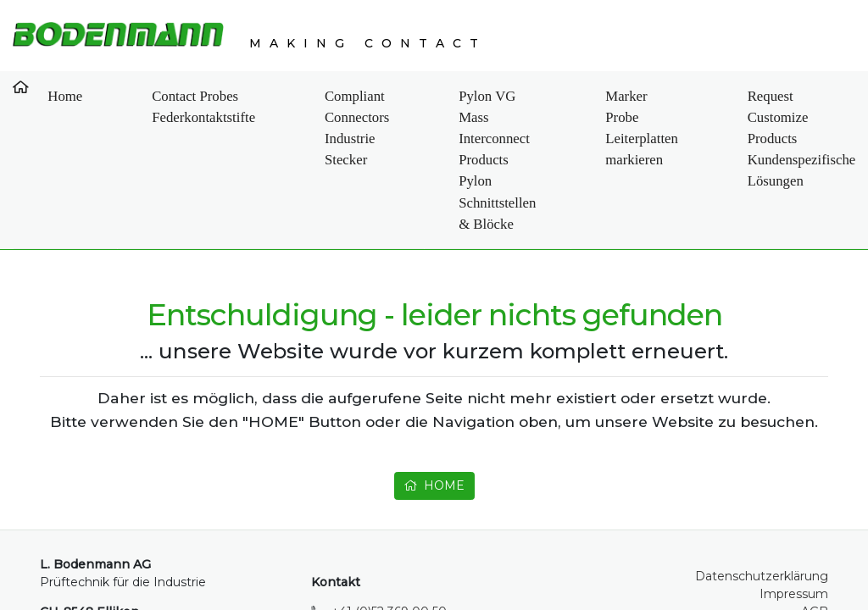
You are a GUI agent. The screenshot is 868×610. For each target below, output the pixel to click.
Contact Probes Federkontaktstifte (135, 97)
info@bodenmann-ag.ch (403, 565)
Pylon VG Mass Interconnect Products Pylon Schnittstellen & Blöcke (409, 107)
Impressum (794, 530)
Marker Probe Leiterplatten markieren (559, 107)
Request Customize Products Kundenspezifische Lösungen (701, 117)
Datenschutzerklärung (762, 512)
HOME (434, 403)
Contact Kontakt (824, 97)
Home (50, 87)
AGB (815, 547)
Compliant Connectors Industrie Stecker (251, 107)
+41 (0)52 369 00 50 (389, 547)
